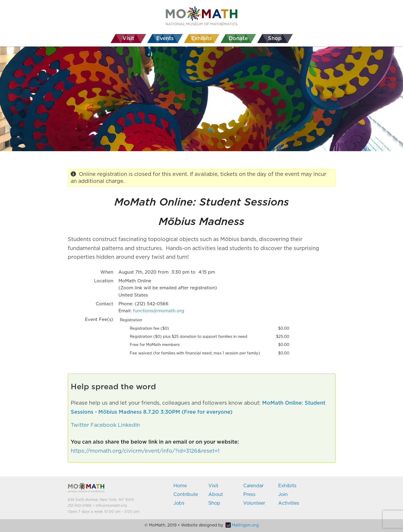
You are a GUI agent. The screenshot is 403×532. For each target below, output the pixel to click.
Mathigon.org (242, 525)
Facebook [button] (103, 425)
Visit (213, 486)
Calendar (253, 486)
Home (180, 486)
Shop (214, 503)
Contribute (186, 494)
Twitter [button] (80, 425)
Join (283, 494)
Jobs (179, 503)
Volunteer (254, 503)
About (216, 494)
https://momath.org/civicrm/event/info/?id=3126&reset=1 (145, 451)
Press (249, 494)
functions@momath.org (159, 311)
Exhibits (287, 486)
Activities (289, 503)
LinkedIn (129, 425)
